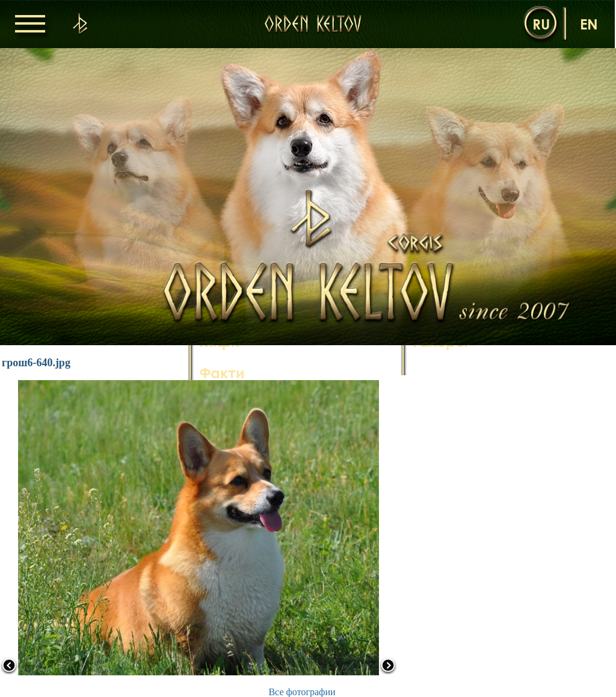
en (589, 24)
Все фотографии (302, 692)
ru (541, 24)
